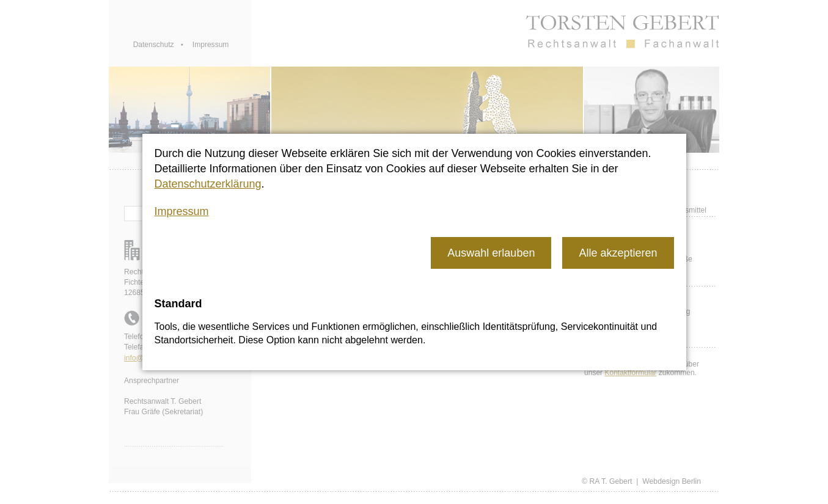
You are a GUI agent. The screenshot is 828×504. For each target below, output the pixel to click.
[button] (491, 253)
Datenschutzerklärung (208, 184)
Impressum (182, 211)
